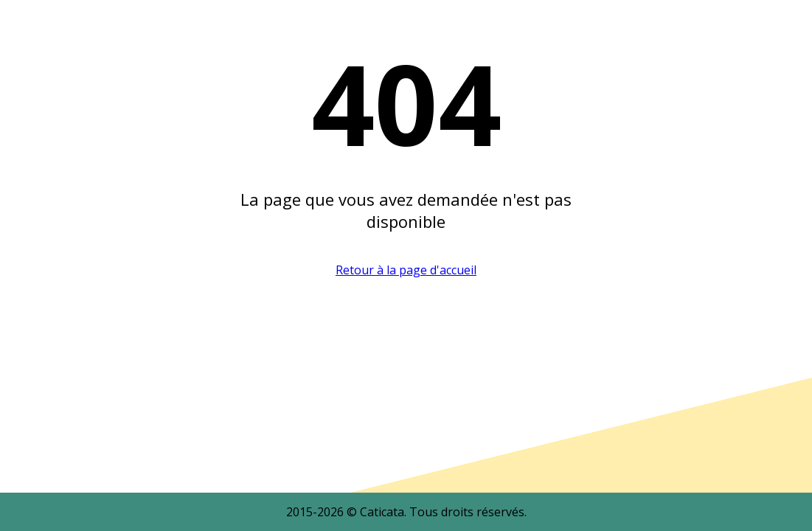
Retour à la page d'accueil (406, 270)
